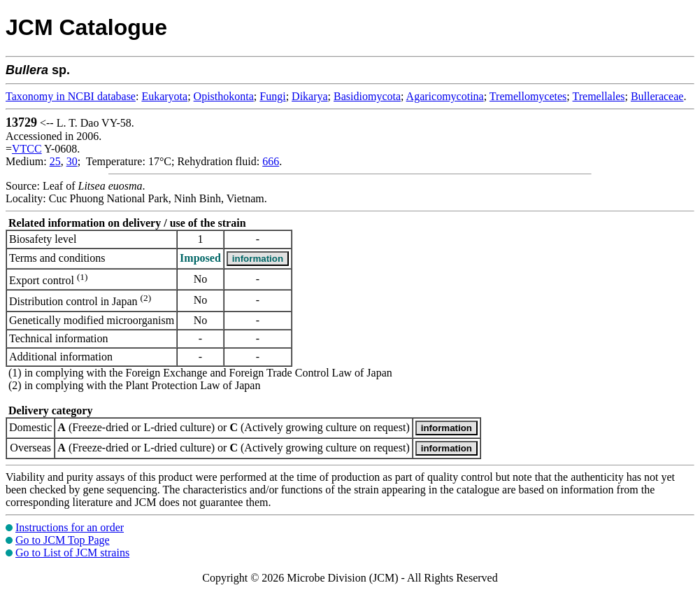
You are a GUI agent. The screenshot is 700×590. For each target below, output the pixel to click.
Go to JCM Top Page (63, 540)
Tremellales (599, 96)
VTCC (27, 149)
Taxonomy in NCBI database (71, 96)
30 (72, 161)
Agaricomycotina (445, 96)
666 (271, 161)
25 (55, 161)
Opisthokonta (224, 96)
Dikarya (310, 96)
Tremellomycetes (528, 96)
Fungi (272, 96)
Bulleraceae (657, 96)
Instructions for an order (70, 527)
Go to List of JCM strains (72, 553)
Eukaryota (164, 96)
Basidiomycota (367, 96)
